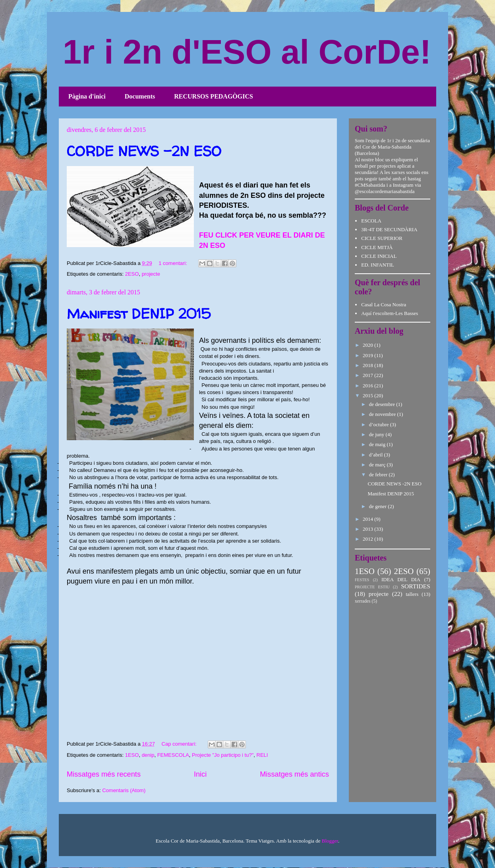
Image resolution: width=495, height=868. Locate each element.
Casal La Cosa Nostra (384, 304)
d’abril (377, 455)
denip (148, 755)
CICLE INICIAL (379, 256)
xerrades (363, 601)
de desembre (383, 404)
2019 (368, 355)
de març (378, 465)
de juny (377, 434)
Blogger (330, 841)
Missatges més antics (294, 774)
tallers (412, 594)
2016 (368, 386)
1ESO (132, 755)
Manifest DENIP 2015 (139, 313)
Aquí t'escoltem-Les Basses (390, 313)
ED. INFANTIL (378, 265)
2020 (368, 345)
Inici (200, 774)
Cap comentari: (180, 744)
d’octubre (380, 424)
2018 (368, 365)
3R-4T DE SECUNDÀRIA (389, 229)
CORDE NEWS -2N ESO (144, 151)
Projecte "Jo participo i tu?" (223, 755)
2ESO (132, 274)
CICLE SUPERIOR (382, 238)
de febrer (379, 475)
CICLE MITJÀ (377, 247)
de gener (379, 506)
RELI (262, 755)
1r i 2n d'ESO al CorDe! (247, 52)
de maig (378, 444)
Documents (140, 96)
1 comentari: (173, 263)
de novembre (383, 414)
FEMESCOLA (173, 755)
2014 (368, 519)
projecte (151, 274)
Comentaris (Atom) (124, 790)
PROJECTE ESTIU (372, 587)
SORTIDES (416, 586)
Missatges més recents (104, 774)
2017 (368, 375)
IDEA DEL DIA (401, 579)
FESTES (362, 580)
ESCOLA (371, 221)
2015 (368, 395)
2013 (368, 529)
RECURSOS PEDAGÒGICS (214, 96)
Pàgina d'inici (87, 96)
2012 (368, 539)
